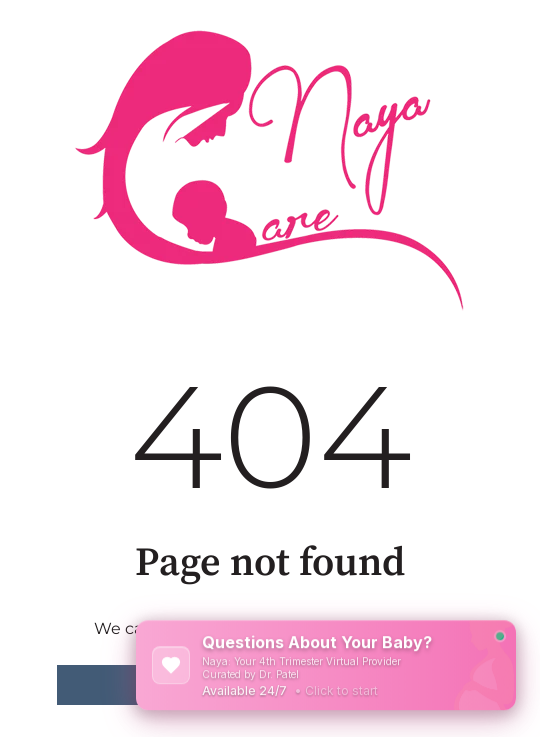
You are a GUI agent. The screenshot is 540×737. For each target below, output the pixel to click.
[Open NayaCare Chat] (326, 665)
